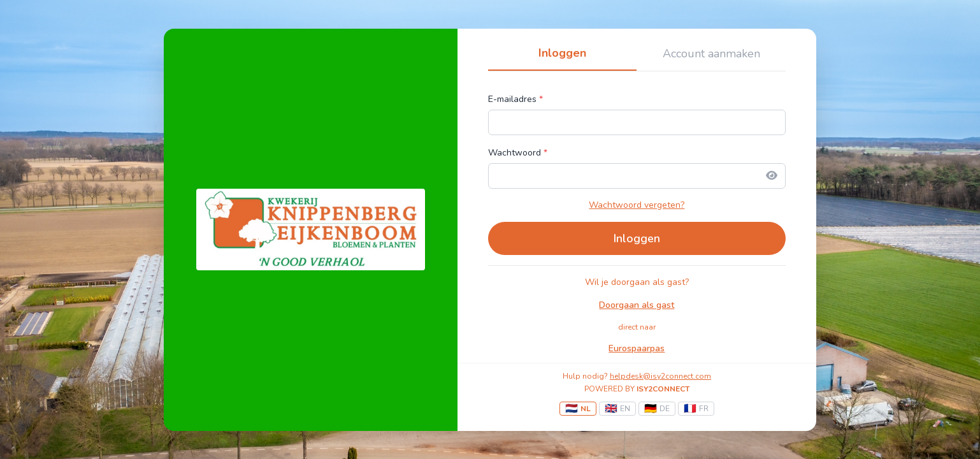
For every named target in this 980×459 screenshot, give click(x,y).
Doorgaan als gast (637, 305)
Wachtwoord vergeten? (637, 205)
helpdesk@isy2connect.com (660, 376)
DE (657, 409)
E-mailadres (515, 99)
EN (617, 409)
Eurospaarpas (637, 348)
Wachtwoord (518, 153)
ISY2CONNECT (663, 389)
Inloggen (562, 53)
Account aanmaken (711, 54)
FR (696, 409)
